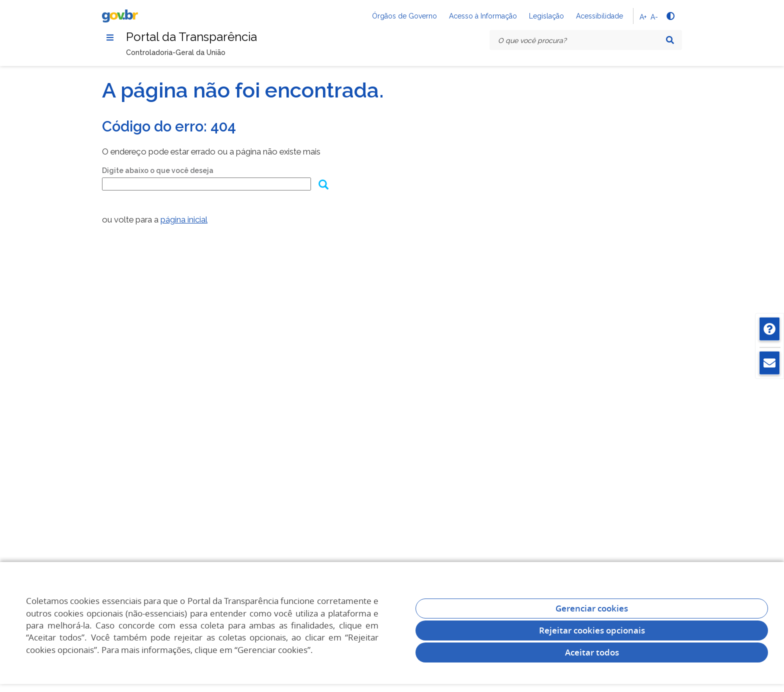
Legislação (546, 16)
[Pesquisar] (670, 40)
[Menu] (110, 37)
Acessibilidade (599, 16)
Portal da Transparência (191, 37)
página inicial (184, 219)
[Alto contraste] (670, 16)
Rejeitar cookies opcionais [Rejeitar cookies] (592, 630)
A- (654, 17)
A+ (643, 17)
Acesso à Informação (483, 16)
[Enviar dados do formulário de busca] (323, 185)
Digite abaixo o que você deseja (158, 170)
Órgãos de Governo (404, 16)
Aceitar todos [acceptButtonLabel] (592, 652)
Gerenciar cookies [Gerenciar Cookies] (592, 608)
